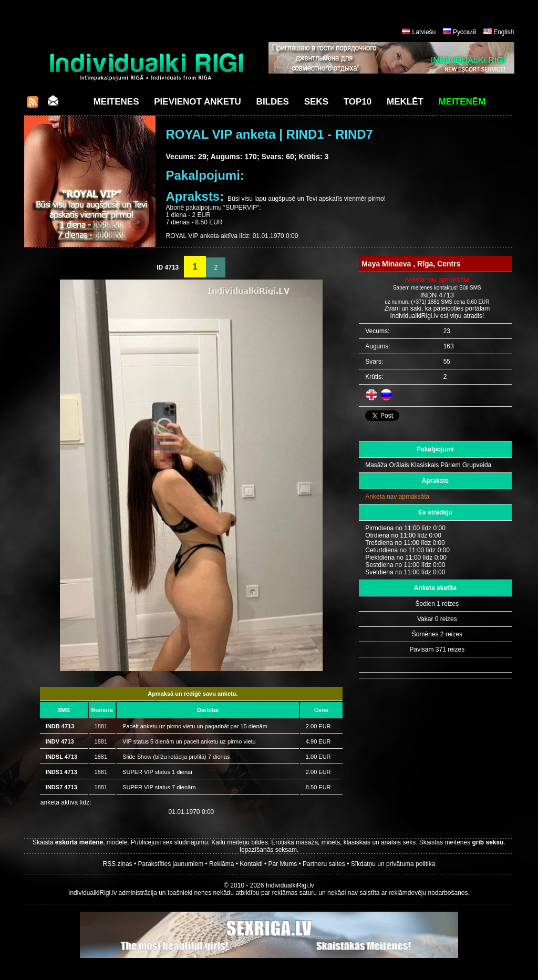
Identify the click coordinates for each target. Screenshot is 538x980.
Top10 (358, 102)
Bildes (273, 102)
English (504, 32)
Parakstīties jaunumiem (170, 864)
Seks (316, 102)
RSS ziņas (118, 864)
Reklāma (221, 864)
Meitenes (116, 102)
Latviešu (424, 32)
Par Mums (283, 864)
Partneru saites (324, 864)
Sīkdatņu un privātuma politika (393, 864)
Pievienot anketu (198, 102)
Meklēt (405, 102)
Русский (465, 32)
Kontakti (251, 864)
